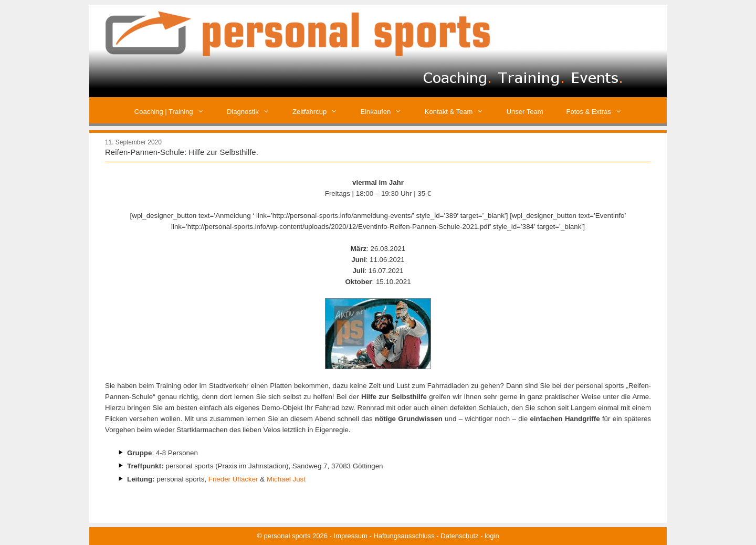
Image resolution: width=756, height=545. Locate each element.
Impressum (351, 536)
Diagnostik (254, 112)
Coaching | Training (175, 112)
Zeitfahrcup (321, 112)
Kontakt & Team (460, 112)
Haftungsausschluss (404, 536)
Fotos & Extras (600, 112)
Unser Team (525, 112)
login (492, 536)
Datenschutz (459, 536)
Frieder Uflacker (233, 479)
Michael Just (286, 479)
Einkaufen (387, 112)
